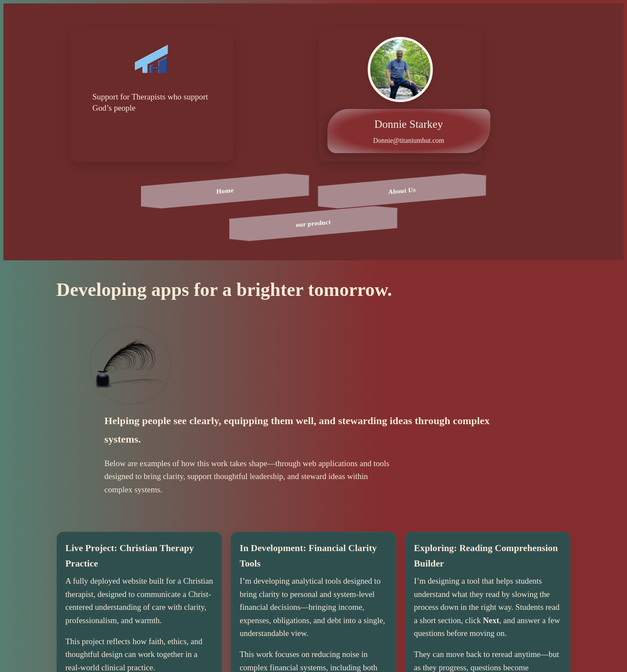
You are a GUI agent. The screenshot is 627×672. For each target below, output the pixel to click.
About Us (402, 191)
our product (314, 223)
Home (225, 191)
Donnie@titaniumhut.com (409, 140)
